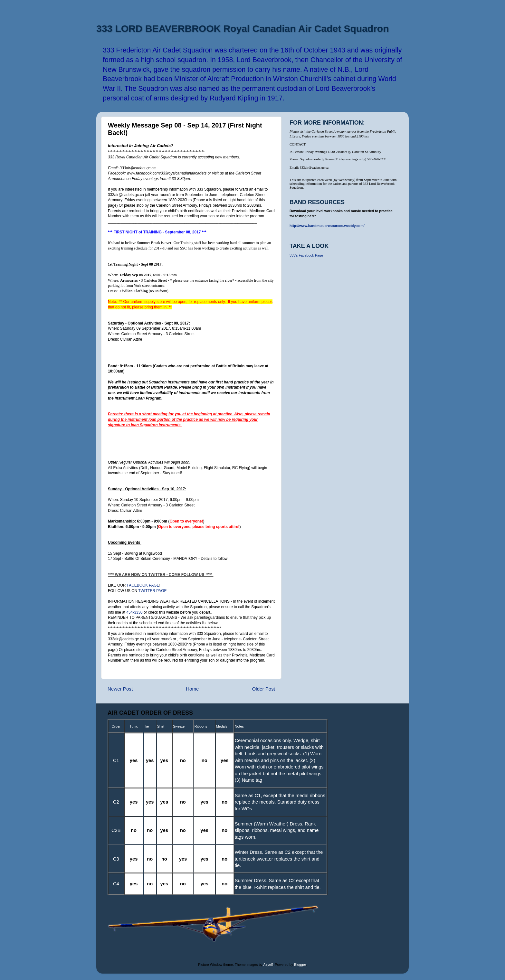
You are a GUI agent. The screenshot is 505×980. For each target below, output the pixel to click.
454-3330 (134, 612)
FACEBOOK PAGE (143, 585)
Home (192, 689)
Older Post (264, 689)
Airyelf (268, 965)
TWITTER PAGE (152, 591)
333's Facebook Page (306, 255)
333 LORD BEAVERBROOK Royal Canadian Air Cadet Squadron (243, 28)
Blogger (300, 965)
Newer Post (120, 689)
